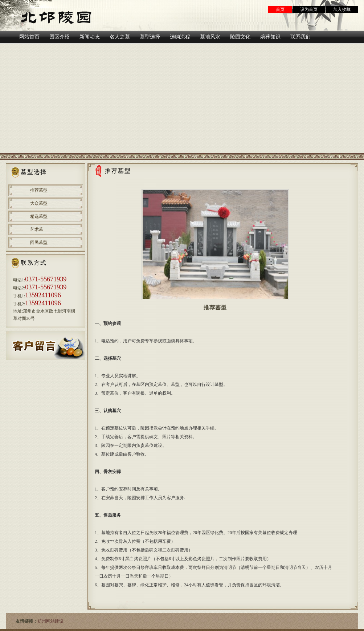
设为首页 (309, 9)
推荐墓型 (39, 190)
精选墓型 (39, 216)
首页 (280, 9)
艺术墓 (37, 229)
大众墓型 (39, 203)
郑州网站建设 (50, 621)
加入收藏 (342, 9)
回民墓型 (39, 243)
